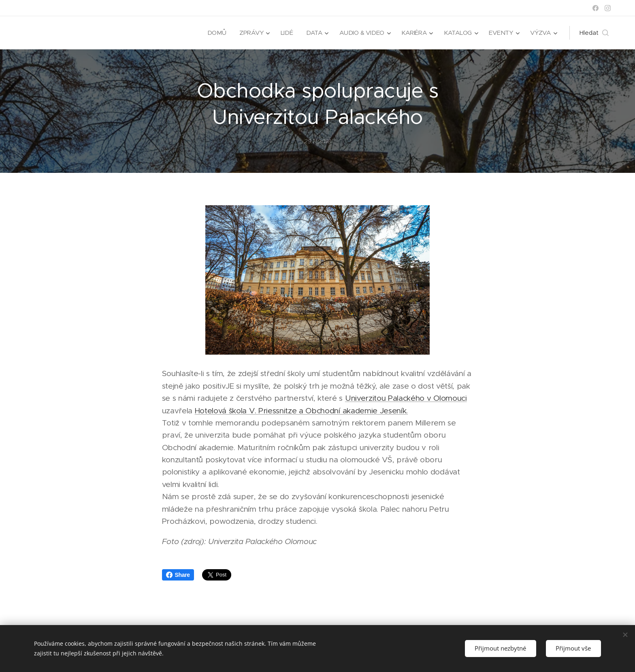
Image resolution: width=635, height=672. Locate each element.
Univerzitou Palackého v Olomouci (406, 398)
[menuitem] (214, 33)
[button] (594, 33)
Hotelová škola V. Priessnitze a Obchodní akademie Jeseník (301, 411)
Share (178, 575)
